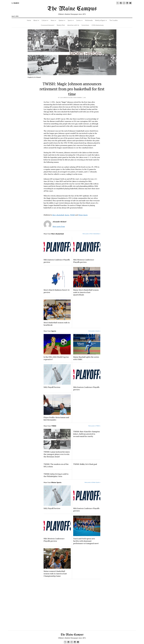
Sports (70, 20)
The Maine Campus (72, 9)
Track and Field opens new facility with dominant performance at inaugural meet (86, 541)
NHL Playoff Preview (52, 387)
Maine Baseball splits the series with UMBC (86, 358)
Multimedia (89, 20)
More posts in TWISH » (94, 426)
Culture (44, 20)
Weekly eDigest (100, 20)
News (53, 20)
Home (29, 20)
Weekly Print (61, 25)
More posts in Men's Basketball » (91, 234)
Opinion (61, 20)
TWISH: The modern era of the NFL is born (56, 465)
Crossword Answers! (48, 25)
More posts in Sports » (94, 331)
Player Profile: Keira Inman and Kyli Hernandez (56, 419)
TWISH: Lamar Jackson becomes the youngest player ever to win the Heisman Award (57, 454)
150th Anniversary (98, 25)
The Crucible (113, 20)
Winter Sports (83, 215)
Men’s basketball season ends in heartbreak (57, 324)
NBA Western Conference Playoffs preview (84, 261)
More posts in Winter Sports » (92, 482)
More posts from (59, 226)
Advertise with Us (73, 25)
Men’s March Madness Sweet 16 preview (57, 291)
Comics (79, 20)
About (35, 20)
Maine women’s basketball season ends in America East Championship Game (55, 574)
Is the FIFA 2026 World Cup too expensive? (56, 358)
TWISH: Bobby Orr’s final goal (85, 464)
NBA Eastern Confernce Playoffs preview (57, 261)
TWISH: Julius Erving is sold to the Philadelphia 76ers (56, 475)
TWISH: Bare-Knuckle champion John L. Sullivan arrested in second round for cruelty (86, 434)
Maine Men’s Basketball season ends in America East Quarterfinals (86, 292)
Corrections (85, 25)
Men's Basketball (58, 215)
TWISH (72, 215)
